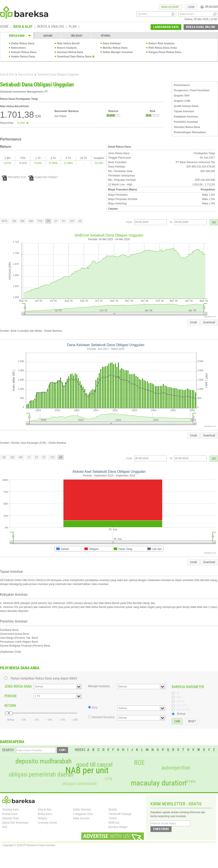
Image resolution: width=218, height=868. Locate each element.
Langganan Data (83, 814)
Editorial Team (11, 818)
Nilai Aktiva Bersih (68, 43)
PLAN (73, 27)
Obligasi (43, 818)
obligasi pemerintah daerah (41, 775)
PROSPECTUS (14, 177)
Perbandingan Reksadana (190, 132)
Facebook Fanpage (120, 814)
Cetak (193, 322)
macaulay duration (159, 783)
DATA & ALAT (23, 27)
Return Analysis (67, 48)
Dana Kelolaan (112, 43)
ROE (139, 763)
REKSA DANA (17, 36)
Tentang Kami (11, 809)
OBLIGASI (77, 36)
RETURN (10, 706)
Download (209, 322)
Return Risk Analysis (162, 43)
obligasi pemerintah (79, 783)
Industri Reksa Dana (24, 52)
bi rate (190, 781)
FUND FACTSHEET (43, 177)
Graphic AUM (182, 101)
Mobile (113, 809)
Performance (182, 85)
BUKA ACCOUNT (170, 7)
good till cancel (94, 765)
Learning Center (47, 823)
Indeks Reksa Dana (23, 57)
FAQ (5, 827)
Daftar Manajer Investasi (118, 52)
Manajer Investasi (99, 686)
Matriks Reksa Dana (115, 48)
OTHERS (106, 36)
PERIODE (11, 696)
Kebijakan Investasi (186, 117)
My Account (209, 6)
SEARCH (8, 750)
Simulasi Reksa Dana (70, 52)
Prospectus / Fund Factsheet (192, 90)
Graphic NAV (182, 96)
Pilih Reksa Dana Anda (163, 48)
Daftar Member (82, 809)
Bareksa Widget (118, 827)
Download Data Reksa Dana (74, 57)
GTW (108, 779)
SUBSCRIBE (161, 829)
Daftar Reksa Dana (23, 43)
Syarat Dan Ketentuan (15, 823)
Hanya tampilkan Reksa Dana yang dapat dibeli (44, 678)
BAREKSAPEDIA (12, 742)
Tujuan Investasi (184, 111)
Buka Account (81, 818)
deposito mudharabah (43, 761)
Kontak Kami (10, 814)
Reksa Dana (26, 74)
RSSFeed (114, 823)
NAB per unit (87, 770)
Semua (181, 714)
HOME (4, 27)
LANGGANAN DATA (166, 27)
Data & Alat (7, 74)
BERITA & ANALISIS (51, 27)
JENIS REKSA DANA (18, 686)
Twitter (113, 818)
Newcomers (18, 48)
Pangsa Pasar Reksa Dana (165, 52)
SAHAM (48, 36)
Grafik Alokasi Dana (186, 106)
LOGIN (191, 7)
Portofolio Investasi (186, 122)
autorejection (176, 768)
